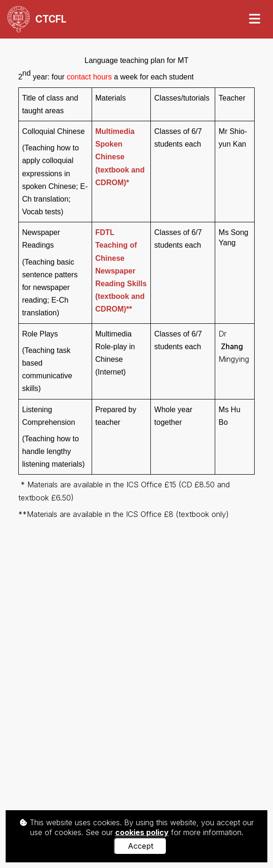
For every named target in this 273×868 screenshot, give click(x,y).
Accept (140, 846)
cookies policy (142, 832)
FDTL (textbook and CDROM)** (121, 271)
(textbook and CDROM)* (120, 157)
